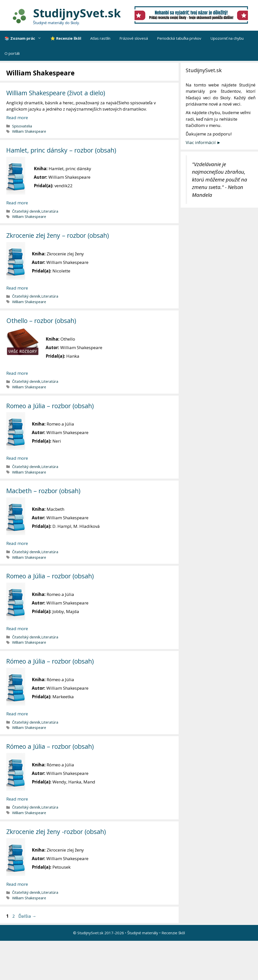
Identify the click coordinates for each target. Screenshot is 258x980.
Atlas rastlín (100, 38)
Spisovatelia (22, 126)
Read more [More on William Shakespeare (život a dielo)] (17, 118)
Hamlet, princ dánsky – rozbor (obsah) (61, 150)
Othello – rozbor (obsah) (41, 320)
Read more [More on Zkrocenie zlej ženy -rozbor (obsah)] (17, 884)
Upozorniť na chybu (227, 38)
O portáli (12, 53)
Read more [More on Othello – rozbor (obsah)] (17, 373)
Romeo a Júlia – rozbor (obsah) (50, 406)
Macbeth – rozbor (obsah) (43, 491)
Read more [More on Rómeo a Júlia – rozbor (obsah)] (17, 714)
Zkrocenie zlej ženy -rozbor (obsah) (56, 831)
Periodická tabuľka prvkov (179, 38)
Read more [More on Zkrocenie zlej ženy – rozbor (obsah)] (17, 288)
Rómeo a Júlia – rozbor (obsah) (50, 661)
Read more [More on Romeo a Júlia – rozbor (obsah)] (17, 458)
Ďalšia (27, 916)
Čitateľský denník (26, 211)
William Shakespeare (29, 131)
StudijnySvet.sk (77, 13)
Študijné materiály (143, 933)
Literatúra (50, 211)
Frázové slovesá (134, 38)
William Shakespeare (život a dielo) (56, 93)
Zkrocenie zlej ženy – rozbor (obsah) (58, 235)
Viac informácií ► (203, 142)
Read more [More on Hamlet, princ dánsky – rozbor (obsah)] (17, 203)
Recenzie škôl (173, 933)
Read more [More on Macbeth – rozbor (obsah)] (17, 543)
